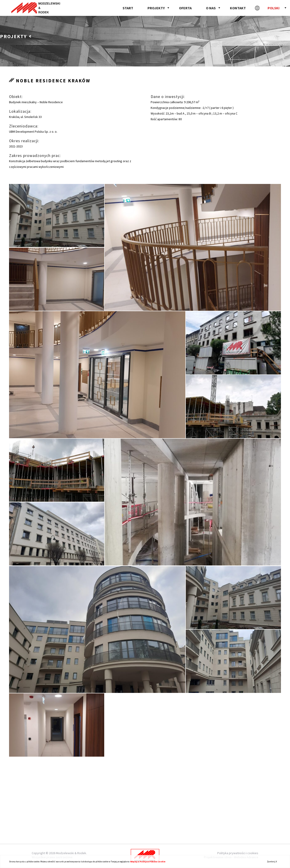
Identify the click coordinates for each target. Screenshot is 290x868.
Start (128, 8)
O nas (211, 8)
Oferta (185, 8)
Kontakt (238, 8)
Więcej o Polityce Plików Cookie (148, 862)
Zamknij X (272, 862)
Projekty (156, 8)
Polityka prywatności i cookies (238, 853)
